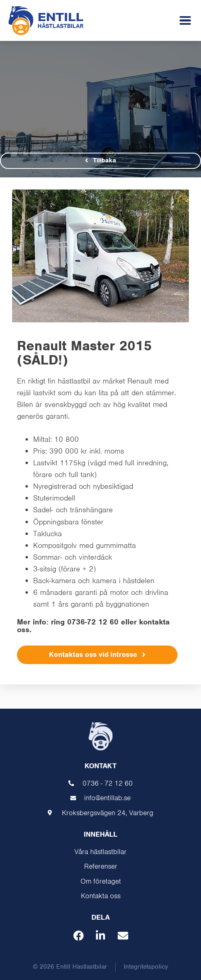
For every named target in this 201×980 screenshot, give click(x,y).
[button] (78, 935)
